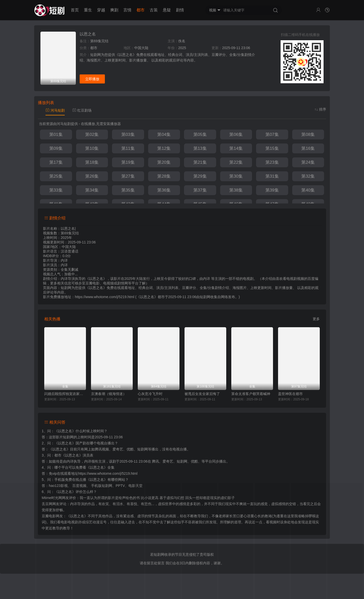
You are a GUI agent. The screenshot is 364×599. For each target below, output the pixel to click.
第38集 (236, 190)
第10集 (92, 148)
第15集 (272, 148)
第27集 (128, 176)
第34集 (92, 190)
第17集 (56, 162)
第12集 (164, 148)
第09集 (56, 148)
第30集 (236, 176)
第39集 (272, 190)
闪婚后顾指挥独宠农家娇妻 (65, 394)
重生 (88, 10)
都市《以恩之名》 (69, 455)
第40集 (308, 190)
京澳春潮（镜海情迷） (109, 394)
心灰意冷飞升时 (150, 394)
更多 (316, 319)
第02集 (92, 135)
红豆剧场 (82, 110)
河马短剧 (55, 110)
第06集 (236, 135)
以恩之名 (88, 34)
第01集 (56, 135)
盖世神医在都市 (290, 394)
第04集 (164, 135)
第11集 (128, 148)
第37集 (200, 190)
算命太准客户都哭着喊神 (251, 394)
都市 (141, 10)
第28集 (164, 176)
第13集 (200, 148)
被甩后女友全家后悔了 (202, 394)
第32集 (308, 176)
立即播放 (92, 79)
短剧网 (205, 297)
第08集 (308, 135)
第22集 (236, 162)
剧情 (180, 10)
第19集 (128, 162)
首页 (75, 10)
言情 (127, 10)
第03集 (128, 135)
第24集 (308, 162)
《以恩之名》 (65, 431)
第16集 (308, 148)
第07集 (272, 135)
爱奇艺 (168, 461)
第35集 (128, 190)
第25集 (56, 176)
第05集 (200, 135)
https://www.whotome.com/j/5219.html (108, 473)
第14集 (236, 148)
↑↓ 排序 (320, 109)
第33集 (56, 190)
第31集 (272, 176)
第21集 (200, 162)
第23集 (272, 162)
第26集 (92, 176)
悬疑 (167, 10)
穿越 (101, 10)
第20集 (164, 162)
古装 (154, 10)
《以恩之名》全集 (100, 467)
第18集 (92, 162)
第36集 (164, 190)
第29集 (200, 176)
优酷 (194, 461)
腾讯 (155, 461)
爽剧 (114, 10)
